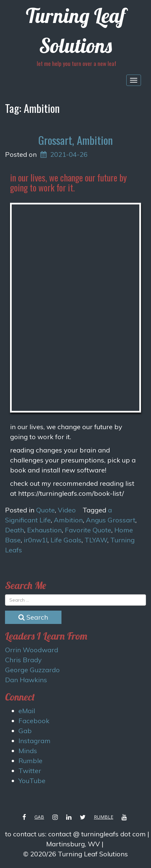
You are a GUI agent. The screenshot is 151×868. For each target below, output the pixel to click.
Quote (45, 510)
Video (67, 510)
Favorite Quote (88, 530)
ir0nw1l (36, 540)
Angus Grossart (111, 520)
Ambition (68, 520)
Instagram (34, 741)
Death (15, 530)
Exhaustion (44, 530)
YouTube (32, 781)
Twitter (30, 771)
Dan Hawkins (26, 680)
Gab (25, 731)
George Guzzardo (32, 670)
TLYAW (96, 540)
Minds (28, 751)
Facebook (34, 721)
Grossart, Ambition (75, 140)
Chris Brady (23, 660)
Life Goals (66, 540)
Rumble (30, 761)
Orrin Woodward (32, 650)
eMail (27, 711)
